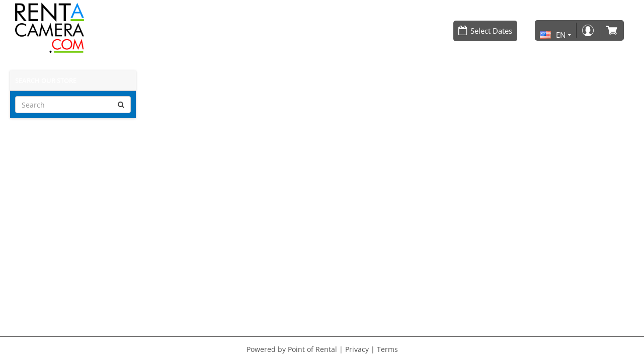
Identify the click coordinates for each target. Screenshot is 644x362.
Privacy (357, 349)
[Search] (73, 105)
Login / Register (587, 30)
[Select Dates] (486, 31)
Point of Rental (312, 349)
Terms (387, 349)
